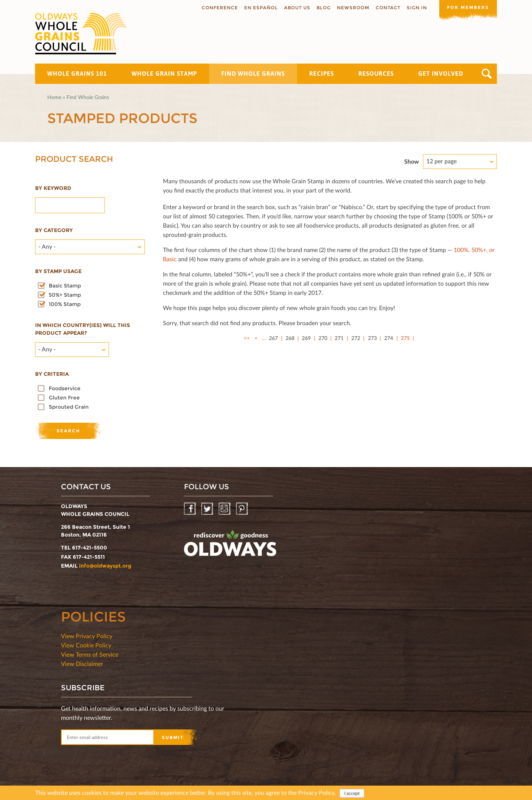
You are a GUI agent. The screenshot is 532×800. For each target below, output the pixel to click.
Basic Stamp (65, 286)
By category (54, 230)
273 (372, 338)
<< (247, 338)
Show (412, 161)
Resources (376, 74)
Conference (218, 8)
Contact (387, 8)
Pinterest (243, 509)
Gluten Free (64, 398)
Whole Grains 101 (77, 74)
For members (467, 7)
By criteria (52, 374)
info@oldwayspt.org (105, 566)
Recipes (322, 74)
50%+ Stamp (65, 295)
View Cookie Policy (86, 645)
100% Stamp (65, 304)
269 (306, 338)
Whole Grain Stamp (164, 74)
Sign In (415, 8)
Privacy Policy (316, 792)
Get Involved (441, 74)
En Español (260, 8)
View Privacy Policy (87, 636)
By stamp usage (58, 271)
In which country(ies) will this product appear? (83, 329)
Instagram (225, 509)
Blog (322, 8)
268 (290, 338)
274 (389, 338)
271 (339, 338)
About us (296, 8)
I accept (352, 793)
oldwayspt (230, 546)
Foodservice (65, 388)
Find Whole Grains (253, 74)
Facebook (190, 509)
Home (54, 97)
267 (273, 338)
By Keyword (53, 188)
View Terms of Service (90, 654)
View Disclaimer (82, 663)
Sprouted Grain (69, 407)
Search (487, 74)
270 (323, 338)
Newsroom (352, 8)
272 (356, 338)
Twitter (208, 509)
